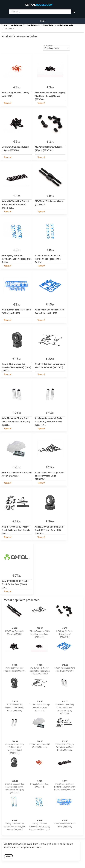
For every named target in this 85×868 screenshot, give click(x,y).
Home (43, 21)
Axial (8, 856)
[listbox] (56, 48)
